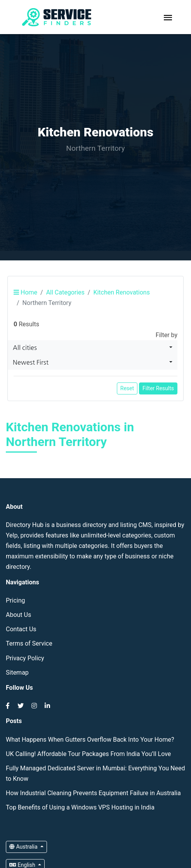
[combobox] (93, 348)
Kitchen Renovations (122, 292)
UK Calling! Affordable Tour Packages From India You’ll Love (88, 754)
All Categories (65, 292)
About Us (18, 615)
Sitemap (17, 673)
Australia (24, 847)
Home (25, 292)
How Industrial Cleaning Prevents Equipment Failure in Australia (93, 793)
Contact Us (21, 629)
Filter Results (158, 388)
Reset (127, 388)
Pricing (16, 600)
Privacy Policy (25, 658)
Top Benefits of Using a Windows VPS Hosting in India (80, 807)
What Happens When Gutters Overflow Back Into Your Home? (90, 740)
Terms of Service (29, 643)
